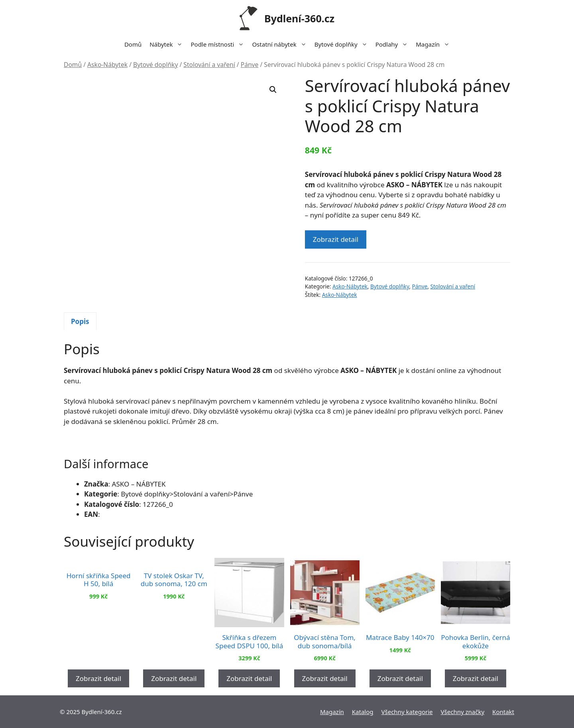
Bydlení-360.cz (299, 18)
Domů (133, 44)
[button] (273, 90)
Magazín (435, 44)
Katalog (363, 712)
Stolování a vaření (209, 65)
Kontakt (503, 712)
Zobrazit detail (336, 239)
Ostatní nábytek (281, 44)
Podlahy (394, 44)
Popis (80, 321)
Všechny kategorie (407, 712)
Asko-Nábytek (107, 65)
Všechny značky (463, 712)
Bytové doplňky (343, 44)
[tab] (80, 321)
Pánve (250, 65)
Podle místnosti (219, 44)
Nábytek (168, 44)
